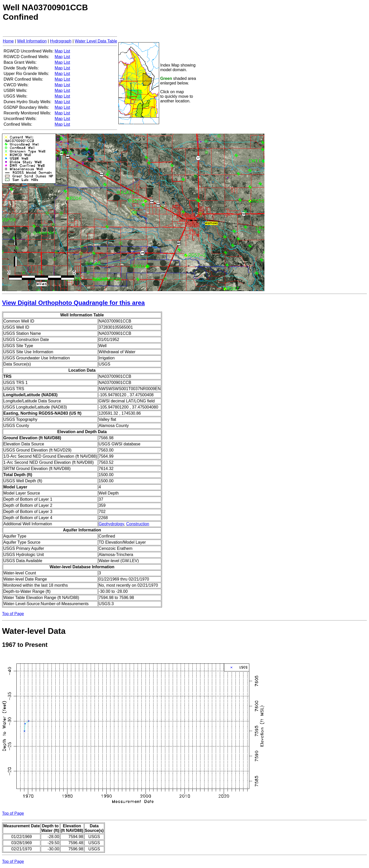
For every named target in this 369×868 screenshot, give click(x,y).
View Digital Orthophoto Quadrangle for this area (73, 303)
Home (8, 41)
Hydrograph (61, 41)
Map (59, 51)
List (67, 51)
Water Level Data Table (96, 41)
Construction (138, 524)
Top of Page (13, 614)
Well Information (32, 41)
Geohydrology (111, 524)
